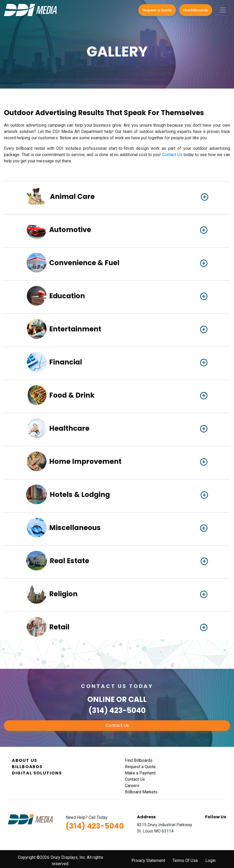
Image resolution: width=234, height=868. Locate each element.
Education (67, 296)
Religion (63, 594)
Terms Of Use (185, 861)
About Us (25, 760)
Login (210, 861)
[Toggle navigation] (223, 10)
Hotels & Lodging (80, 495)
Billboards (27, 767)
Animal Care (72, 197)
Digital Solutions (37, 773)
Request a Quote (157, 10)
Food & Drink (72, 395)
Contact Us (172, 155)
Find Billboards (196, 10)
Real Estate (69, 561)
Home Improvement (85, 462)
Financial (66, 362)
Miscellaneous (75, 528)
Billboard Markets (141, 792)
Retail (59, 627)
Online (101, 699)
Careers (132, 786)
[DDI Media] (30, 10)
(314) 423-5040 (117, 710)
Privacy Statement (148, 861)
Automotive (70, 230)
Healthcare (69, 428)
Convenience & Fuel (84, 263)
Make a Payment (140, 773)
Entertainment (75, 329)
